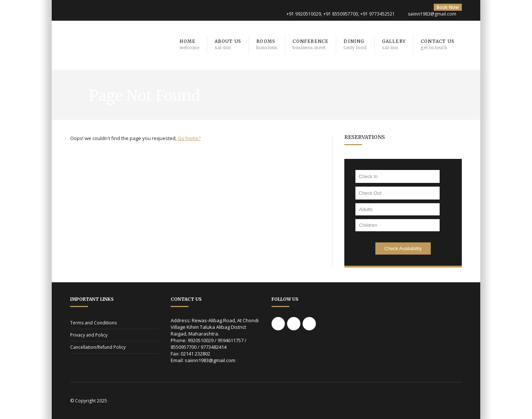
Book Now (448, 7)
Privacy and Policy (89, 335)
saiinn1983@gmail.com (432, 14)
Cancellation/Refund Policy (98, 347)
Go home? (189, 138)
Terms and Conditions (93, 323)
